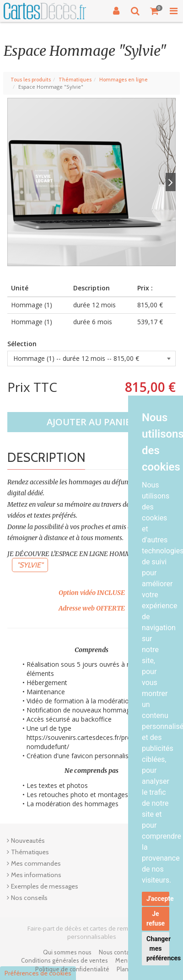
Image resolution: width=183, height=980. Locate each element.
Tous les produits (31, 80)
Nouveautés (28, 841)
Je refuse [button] (156, 918)
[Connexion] (116, 11)
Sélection (22, 344)
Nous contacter (119, 952)
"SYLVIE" (30, 565)
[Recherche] (135, 11)
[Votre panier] (155, 11)
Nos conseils (29, 898)
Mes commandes (36, 863)
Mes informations (36, 875)
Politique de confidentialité (72, 969)
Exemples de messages (45, 886)
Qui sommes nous (67, 952)
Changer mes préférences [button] (158, 948)
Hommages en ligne (124, 80)
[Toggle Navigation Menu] (173, 11)
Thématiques (75, 80)
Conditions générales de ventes (65, 960)
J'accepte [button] (158, 899)
